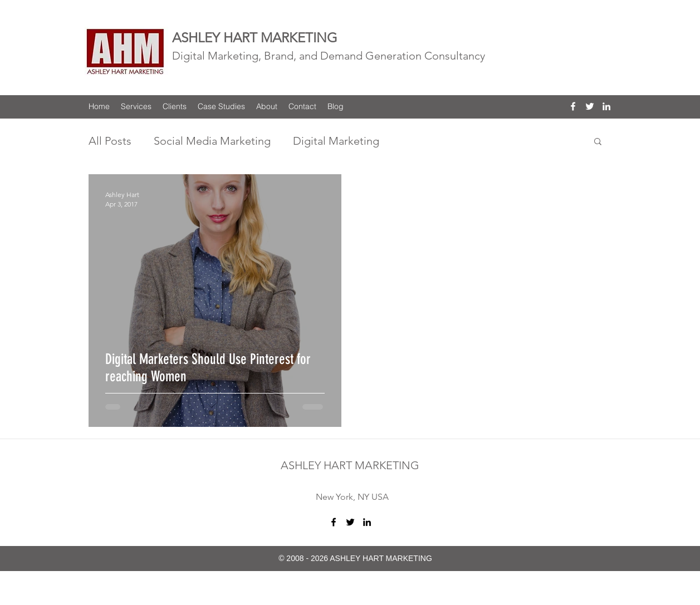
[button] (598, 142)
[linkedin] (606, 106)
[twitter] (590, 106)
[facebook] (573, 106)
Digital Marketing (336, 141)
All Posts (110, 141)
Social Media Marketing (212, 141)
